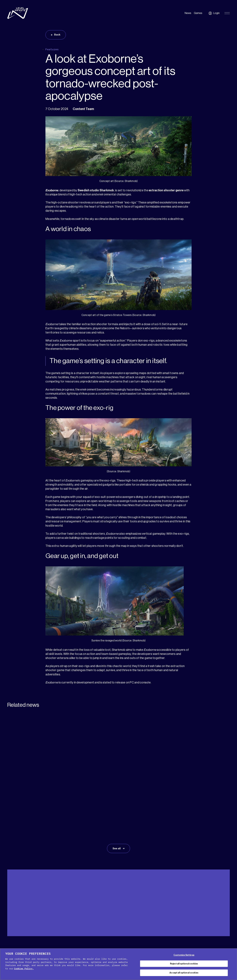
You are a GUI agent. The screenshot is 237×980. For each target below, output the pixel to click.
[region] (118, 964)
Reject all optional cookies (184, 964)
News (188, 13)
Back (58, 35)
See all (117, 803)
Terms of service (154, 943)
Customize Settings (184, 955)
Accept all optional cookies (184, 973)
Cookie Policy (109, 943)
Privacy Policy (130, 943)
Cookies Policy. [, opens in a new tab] (24, 969)
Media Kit (26, 908)
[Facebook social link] (208, 945)
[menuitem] (222, 909)
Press (39, 908)
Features (52, 50)
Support (12, 908)
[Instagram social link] (226, 945)
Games (198, 13)
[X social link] (199, 945)
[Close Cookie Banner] (232, 964)
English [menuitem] (220, 909)
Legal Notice (118, 947)
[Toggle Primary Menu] (227, 13)
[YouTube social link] (217, 945)
